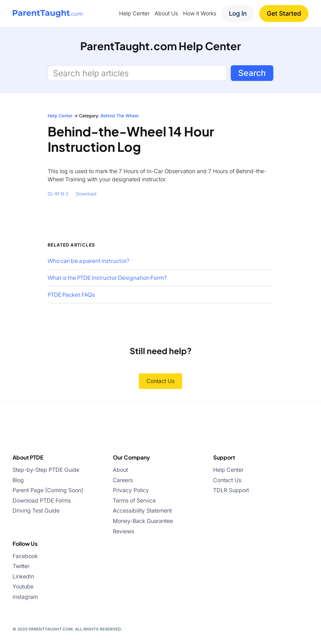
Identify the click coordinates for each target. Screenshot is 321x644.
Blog (18, 480)
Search (252, 73)
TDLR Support (231, 490)
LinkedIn (23, 576)
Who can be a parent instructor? (89, 261)
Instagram (25, 597)
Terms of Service (134, 500)
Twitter (21, 566)
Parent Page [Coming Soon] (48, 490)
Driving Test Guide (36, 511)
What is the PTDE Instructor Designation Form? (107, 278)
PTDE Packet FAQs (71, 295)
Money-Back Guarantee (143, 521)
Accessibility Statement (142, 511)
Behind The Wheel (120, 116)
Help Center (60, 116)
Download (86, 194)
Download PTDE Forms (42, 500)
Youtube (23, 586)
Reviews (124, 531)
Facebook (25, 556)
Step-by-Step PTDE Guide (46, 470)
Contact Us (160, 381)
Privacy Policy (131, 490)
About (120, 470)
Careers (123, 480)
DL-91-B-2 (58, 194)
